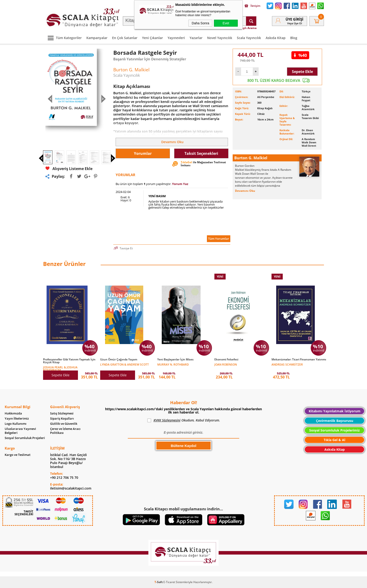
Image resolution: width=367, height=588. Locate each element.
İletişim (252, 6)
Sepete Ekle (302, 72)
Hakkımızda (13, 413)
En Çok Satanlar (125, 38)
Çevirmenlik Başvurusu (335, 421)
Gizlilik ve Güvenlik (64, 424)
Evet (226, 23)
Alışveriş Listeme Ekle (69, 169)
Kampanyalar (97, 38)
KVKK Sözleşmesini (167, 420)
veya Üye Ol (295, 23)
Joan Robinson (226, 364)
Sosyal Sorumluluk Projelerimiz (334, 430)
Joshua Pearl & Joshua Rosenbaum (60, 368)
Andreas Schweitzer (287, 364)
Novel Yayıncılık (220, 38)
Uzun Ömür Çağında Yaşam (119, 359)
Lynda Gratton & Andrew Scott (125, 364)
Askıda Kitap (276, 38)
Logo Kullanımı (16, 424)
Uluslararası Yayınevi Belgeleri (20, 431)
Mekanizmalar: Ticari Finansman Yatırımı (299, 359)
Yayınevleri (176, 38)
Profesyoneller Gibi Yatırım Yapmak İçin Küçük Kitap (69, 361)
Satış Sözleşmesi (62, 413)
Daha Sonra (200, 23)
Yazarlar (196, 38)
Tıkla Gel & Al (334, 440)
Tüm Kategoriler (64, 38)
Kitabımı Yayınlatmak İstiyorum (335, 411)
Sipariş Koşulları (62, 419)
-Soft (159, 582)
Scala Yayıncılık (249, 38)
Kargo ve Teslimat (18, 455)
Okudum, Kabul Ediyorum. (184, 420)
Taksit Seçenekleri (201, 153)
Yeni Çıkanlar (152, 38)
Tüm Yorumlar (219, 239)
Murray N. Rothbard (173, 364)
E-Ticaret (169, 582)
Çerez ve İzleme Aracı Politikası (65, 431)
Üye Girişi (294, 19)
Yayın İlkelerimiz (17, 419)
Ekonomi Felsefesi (226, 359)
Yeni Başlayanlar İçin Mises (175, 359)
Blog (294, 38)
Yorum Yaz (180, 184)
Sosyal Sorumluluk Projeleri (25, 438)
